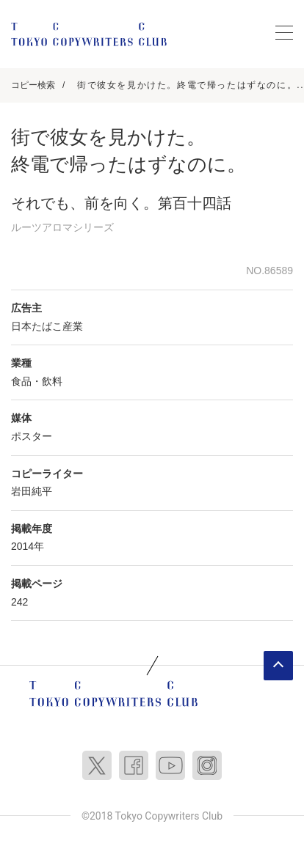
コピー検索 (33, 85)
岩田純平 (32, 491)
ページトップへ (278, 666)
